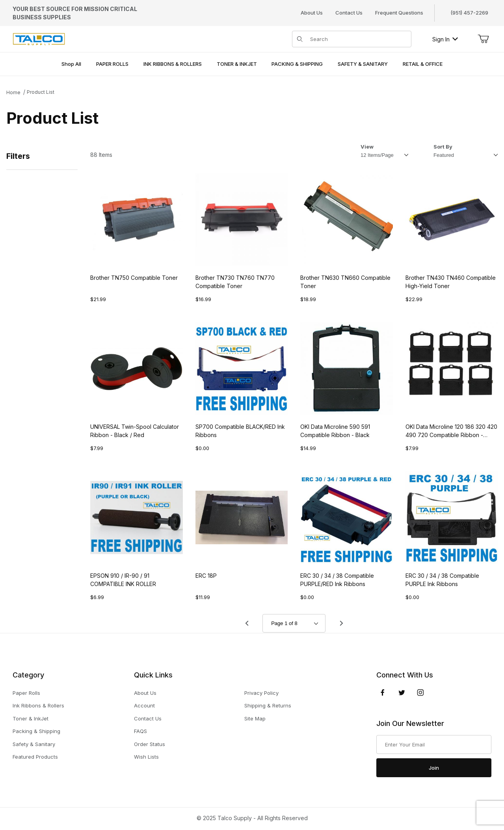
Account (144, 705)
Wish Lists (146, 757)
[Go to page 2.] (341, 623)
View (367, 147)
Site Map (255, 718)
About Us (312, 13)
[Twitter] (402, 692)
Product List (41, 92)
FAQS (140, 731)
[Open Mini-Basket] (483, 39)
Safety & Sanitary (34, 744)
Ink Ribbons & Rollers (38, 705)
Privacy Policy (261, 693)
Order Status (150, 744)
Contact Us (349, 13)
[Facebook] (383, 692)
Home (13, 92)
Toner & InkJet (31, 718)
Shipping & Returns (268, 705)
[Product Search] (358, 39)
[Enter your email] (434, 744)
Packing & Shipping (36, 731)
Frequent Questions (399, 13)
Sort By (443, 147)
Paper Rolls (26, 693)
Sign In (445, 39)
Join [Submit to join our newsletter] (434, 768)
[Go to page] (294, 623)
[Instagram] (420, 692)
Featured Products (35, 757)
